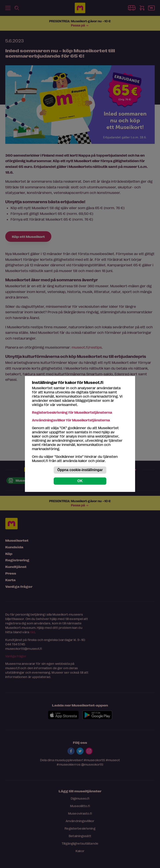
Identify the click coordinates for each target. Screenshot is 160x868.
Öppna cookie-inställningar (80, 470)
